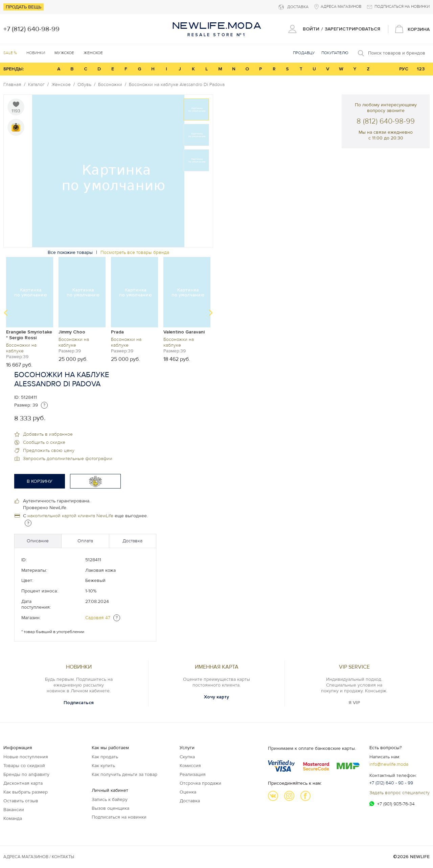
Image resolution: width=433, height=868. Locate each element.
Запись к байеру (110, 799)
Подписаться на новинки (119, 817)
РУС (404, 69)
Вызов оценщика (110, 808)
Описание (38, 541)
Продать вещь (24, 7)
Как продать (105, 757)
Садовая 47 (98, 618)
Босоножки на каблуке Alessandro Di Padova (177, 85)
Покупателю (335, 53)
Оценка (188, 792)
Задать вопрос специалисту (400, 793)
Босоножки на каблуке (21, 348)
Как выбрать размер (26, 792)
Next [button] (211, 313)
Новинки (36, 53)
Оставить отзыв (21, 801)
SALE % (10, 53)
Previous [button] (6, 313)
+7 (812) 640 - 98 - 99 (391, 783)
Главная (12, 85)
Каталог (36, 85)
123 (421, 69)
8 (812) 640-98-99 (386, 121)
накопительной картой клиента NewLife (70, 516)
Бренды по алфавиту (26, 774)
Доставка (132, 541)
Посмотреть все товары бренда (135, 252)
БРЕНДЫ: (14, 69)
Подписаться (79, 703)
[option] (108, 171)
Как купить (103, 766)
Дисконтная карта (23, 783)
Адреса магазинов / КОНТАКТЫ (39, 857)
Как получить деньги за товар (124, 774)
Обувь (84, 85)
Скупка (187, 757)
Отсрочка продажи (200, 783)
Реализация (193, 774)
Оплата (85, 541)
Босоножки (110, 85)
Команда (13, 818)
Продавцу (304, 53)
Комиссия (190, 766)
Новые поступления (26, 757)
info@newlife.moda (389, 764)
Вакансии (14, 810)
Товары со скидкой (24, 766)
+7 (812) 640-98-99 (31, 29)
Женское (61, 85)
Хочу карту (216, 697)
